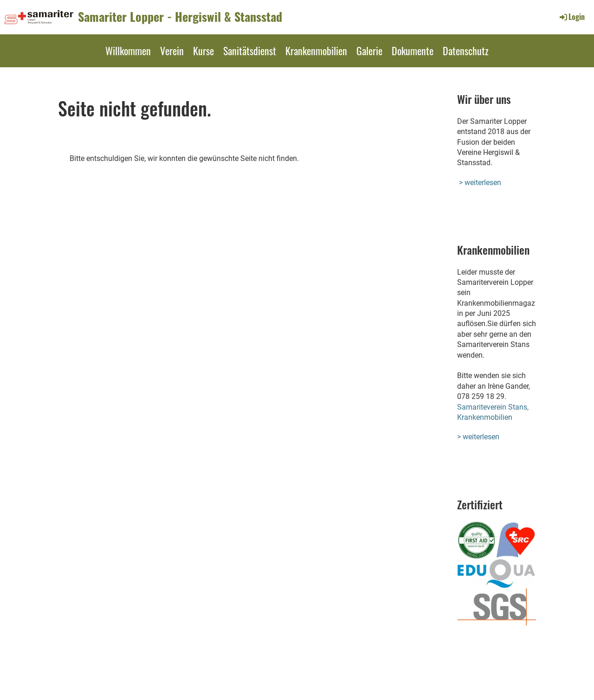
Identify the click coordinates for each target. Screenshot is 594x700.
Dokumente (413, 51)
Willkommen (128, 51)
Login (571, 17)
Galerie (369, 51)
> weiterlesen (480, 183)
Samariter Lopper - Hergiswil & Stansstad (180, 17)
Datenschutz (466, 51)
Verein (172, 51)
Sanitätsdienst (250, 51)
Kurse (203, 51)
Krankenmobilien (316, 51)
